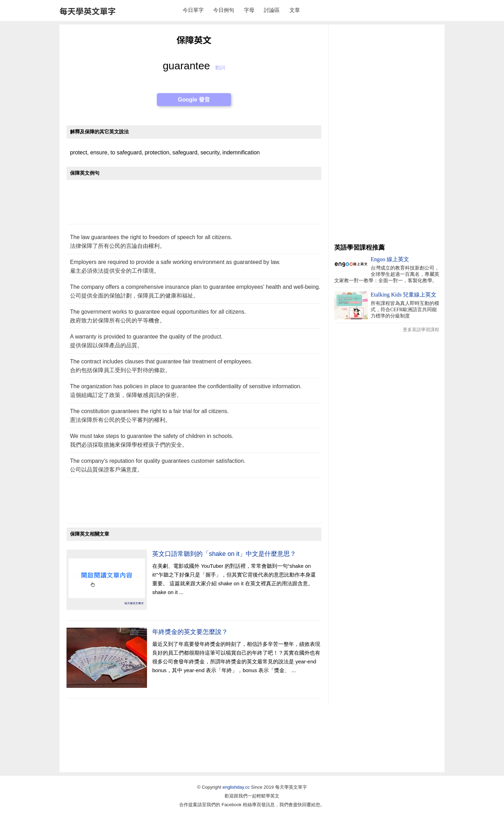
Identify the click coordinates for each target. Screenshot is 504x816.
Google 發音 (194, 100)
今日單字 (193, 10)
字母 (249, 10)
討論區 (272, 10)
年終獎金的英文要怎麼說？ (190, 632)
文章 (295, 10)
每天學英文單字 (88, 11)
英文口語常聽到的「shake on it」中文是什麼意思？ (224, 554)
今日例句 (224, 10)
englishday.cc (236, 787)
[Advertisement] (194, 206)
